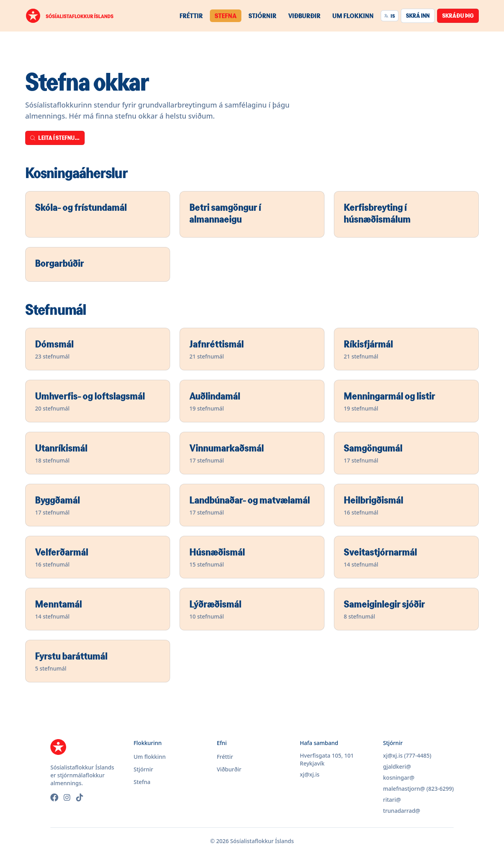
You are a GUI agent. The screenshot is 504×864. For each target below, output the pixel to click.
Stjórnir (262, 16)
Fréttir (191, 16)
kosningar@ (399, 778)
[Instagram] (67, 797)
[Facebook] (54, 797)
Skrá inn (418, 16)
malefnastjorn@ (404, 789)
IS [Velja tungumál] (389, 16)
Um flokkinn (353, 16)
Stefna (226, 16)
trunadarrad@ (402, 811)
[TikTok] (80, 797)
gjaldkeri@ (397, 766)
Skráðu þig (458, 16)
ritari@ (392, 800)
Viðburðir (304, 16)
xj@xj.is (310, 774)
